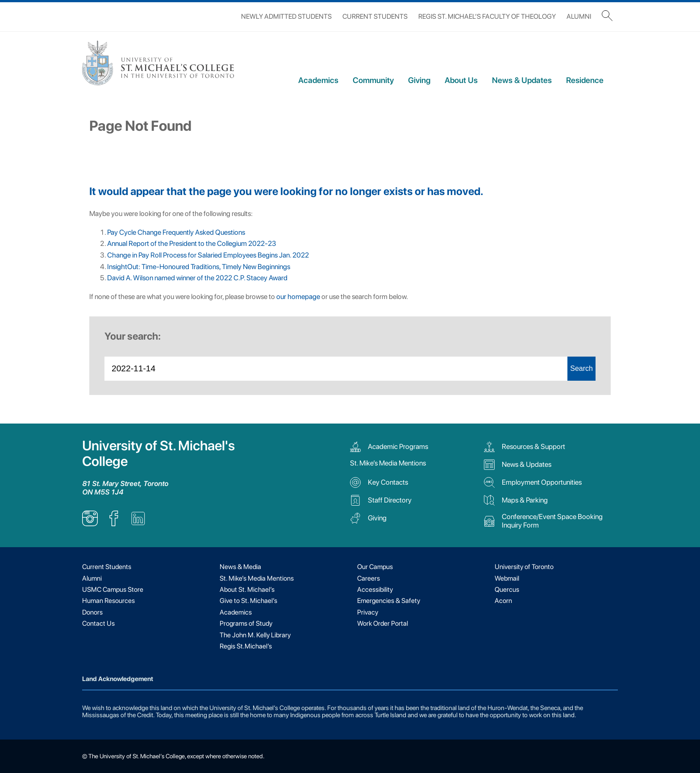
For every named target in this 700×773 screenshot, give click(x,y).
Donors (92, 612)
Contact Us (98, 623)
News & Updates (522, 80)
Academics (318, 80)
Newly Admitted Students (286, 17)
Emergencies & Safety (389, 601)
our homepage (298, 297)
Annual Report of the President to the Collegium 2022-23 (192, 243)
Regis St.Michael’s (246, 646)
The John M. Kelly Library (255, 635)
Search (581, 368)
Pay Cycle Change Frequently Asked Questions (176, 232)
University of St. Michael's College (158, 453)
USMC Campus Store (113, 590)
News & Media (240, 567)
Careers (369, 578)
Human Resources (108, 601)
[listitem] (90, 524)
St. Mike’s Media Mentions (388, 463)
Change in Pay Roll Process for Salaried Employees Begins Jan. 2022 (208, 255)
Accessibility (375, 590)
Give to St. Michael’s (248, 601)
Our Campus (375, 567)
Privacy (368, 612)
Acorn (503, 601)
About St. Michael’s (247, 590)
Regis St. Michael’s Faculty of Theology (487, 17)
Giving (419, 80)
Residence (585, 80)
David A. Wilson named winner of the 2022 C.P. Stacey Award (197, 278)
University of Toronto (524, 567)
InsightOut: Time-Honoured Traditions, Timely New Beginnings (199, 267)
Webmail (507, 578)
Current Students (375, 17)
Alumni (579, 17)
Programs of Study (246, 623)
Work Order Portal (383, 623)
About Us (461, 80)
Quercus (507, 590)
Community (373, 80)
